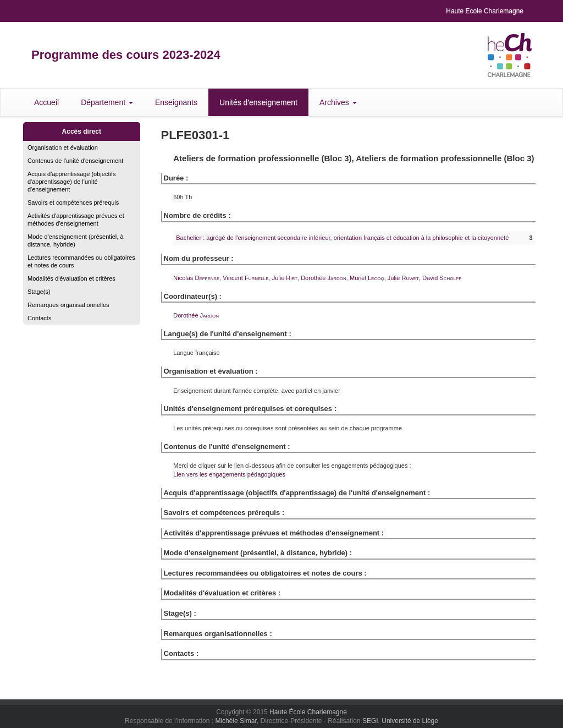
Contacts (39, 318)
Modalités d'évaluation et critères (71, 278)
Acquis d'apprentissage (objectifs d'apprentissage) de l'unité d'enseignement (71, 182)
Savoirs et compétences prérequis (73, 202)
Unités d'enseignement (258, 102)
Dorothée (324, 278)
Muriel (367, 278)
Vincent (245, 278)
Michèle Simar (236, 721)
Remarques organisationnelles (68, 305)
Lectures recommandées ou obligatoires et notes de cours (81, 261)
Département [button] (107, 102)
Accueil (46, 102)
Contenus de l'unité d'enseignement (75, 161)
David (442, 278)
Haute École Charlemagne (308, 712)
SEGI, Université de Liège (400, 721)
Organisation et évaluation (63, 147)
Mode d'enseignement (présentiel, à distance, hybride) (76, 240)
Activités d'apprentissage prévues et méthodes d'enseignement (76, 220)
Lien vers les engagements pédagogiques (229, 474)
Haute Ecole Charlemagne (485, 11)
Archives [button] (338, 102)
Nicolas (196, 278)
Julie (285, 278)
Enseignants (176, 102)
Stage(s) (39, 292)
